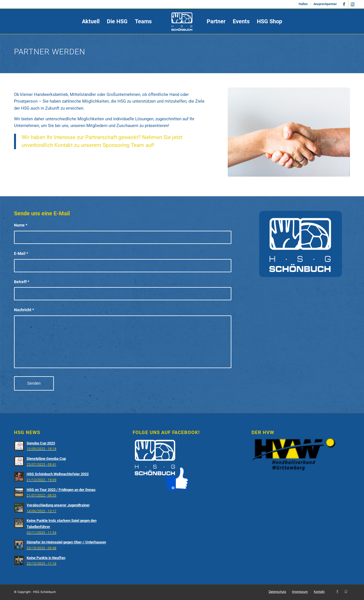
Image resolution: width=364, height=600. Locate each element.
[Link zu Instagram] (353, 4)
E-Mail (21, 253)
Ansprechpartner (325, 4)
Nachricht (24, 310)
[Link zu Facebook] (344, 4)
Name (21, 225)
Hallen (303, 4)
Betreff (22, 282)
